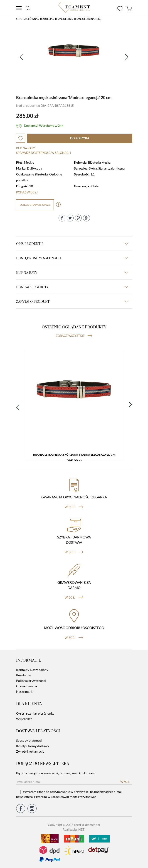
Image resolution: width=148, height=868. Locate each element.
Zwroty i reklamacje (30, 751)
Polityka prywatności (31, 681)
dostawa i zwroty (72, 287)
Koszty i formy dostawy (33, 746)
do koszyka (80, 138)
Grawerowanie (27, 686)
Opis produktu (72, 244)
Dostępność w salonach (72, 258)
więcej (74, 507)
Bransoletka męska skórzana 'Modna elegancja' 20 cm (74, 455)
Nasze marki (25, 692)
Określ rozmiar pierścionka (35, 713)
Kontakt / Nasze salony (32, 670)
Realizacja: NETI (74, 829)
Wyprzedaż (24, 719)
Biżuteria (46, 19)
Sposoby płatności (29, 740)
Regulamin (24, 675)
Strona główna (27, 19)
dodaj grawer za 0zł (35, 205)
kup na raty (72, 272)
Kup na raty (26, 148)
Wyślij (125, 782)
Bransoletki (63, 19)
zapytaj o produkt (72, 301)
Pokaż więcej (27, 192)
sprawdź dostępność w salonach (43, 153)
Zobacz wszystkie (74, 336)
